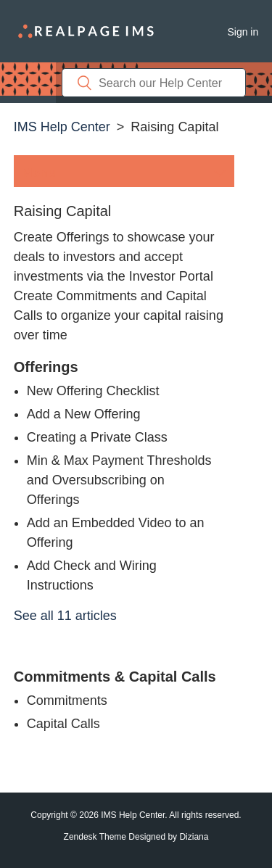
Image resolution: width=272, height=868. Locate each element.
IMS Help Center (62, 127)
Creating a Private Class (97, 437)
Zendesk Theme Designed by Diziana (136, 837)
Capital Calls (63, 724)
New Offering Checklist (93, 391)
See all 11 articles (65, 616)
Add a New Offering (84, 414)
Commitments (67, 700)
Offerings (46, 367)
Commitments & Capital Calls (115, 677)
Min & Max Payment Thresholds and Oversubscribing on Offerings (119, 480)
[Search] (154, 83)
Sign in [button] (243, 32)
